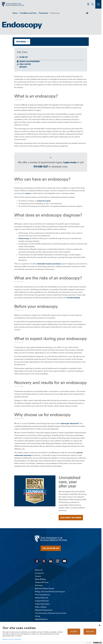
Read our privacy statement (12, 639)
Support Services (42, 601)
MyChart (23, 67)
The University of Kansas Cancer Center (51, 613)
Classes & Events (42, 582)
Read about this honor (71, 518)
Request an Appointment (30, 61)
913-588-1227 (22, 57)
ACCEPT (74, 632)
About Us (39, 570)
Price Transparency (42, 595)
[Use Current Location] (88, 4)
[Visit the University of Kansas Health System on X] (44, 561)
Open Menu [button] (21, 42)
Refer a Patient (41, 607)
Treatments (44, 13)
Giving (38, 616)
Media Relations (41, 619)
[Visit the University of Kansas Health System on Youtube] (64, 561)
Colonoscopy (24, 238)
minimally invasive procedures (49, 264)
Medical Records (42, 598)
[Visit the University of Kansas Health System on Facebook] (37, 561)
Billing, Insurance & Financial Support (50, 592)
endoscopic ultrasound (69, 423)
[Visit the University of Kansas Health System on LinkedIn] (51, 561)
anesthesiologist (73, 298)
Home (15, 13)
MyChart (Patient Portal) (44, 588)
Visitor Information (42, 604)
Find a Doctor (25, 64)
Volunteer (39, 585)
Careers (38, 576)
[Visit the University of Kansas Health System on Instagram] (58, 561)
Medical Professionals (44, 610)
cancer (28, 193)
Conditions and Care (28, 13)
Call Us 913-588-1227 (51, 548)
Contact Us (39, 573)
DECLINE (90, 632)
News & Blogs (41, 579)
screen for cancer (44, 201)
